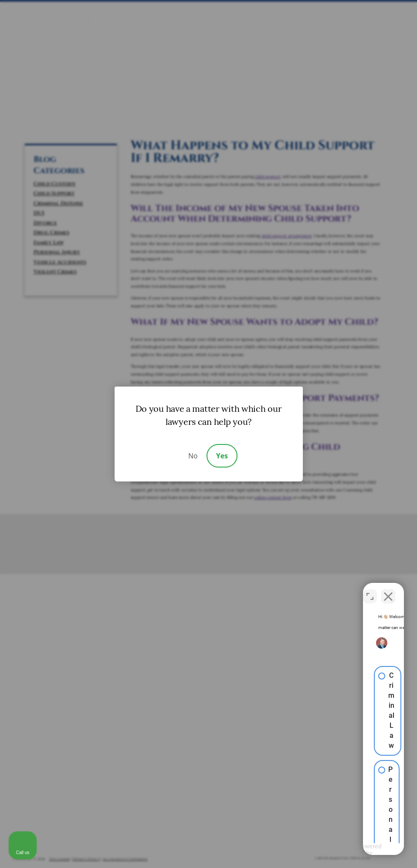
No (193, 456)
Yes (222, 456)
